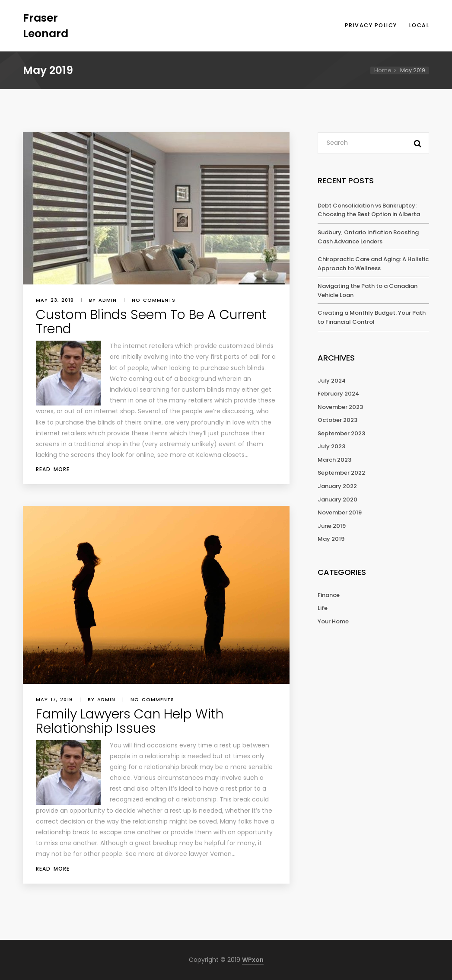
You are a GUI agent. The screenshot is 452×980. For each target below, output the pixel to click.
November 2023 (340, 407)
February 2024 (338, 394)
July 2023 (331, 446)
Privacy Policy (371, 25)
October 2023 (337, 420)
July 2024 (332, 381)
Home (383, 70)
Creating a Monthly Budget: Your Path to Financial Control (372, 317)
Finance (329, 595)
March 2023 (334, 460)
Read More (53, 469)
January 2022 (337, 486)
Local (419, 25)
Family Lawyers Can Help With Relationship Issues (130, 721)
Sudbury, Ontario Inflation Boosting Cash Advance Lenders (368, 237)
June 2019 (332, 526)
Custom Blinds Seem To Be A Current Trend (151, 322)
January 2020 (337, 500)
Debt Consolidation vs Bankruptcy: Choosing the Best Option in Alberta (369, 210)
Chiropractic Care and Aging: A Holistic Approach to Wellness (373, 264)
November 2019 (340, 512)
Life (323, 608)
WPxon (253, 960)
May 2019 (331, 539)
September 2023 (341, 433)
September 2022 (341, 473)
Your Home (333, 621)
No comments (154, 300)
